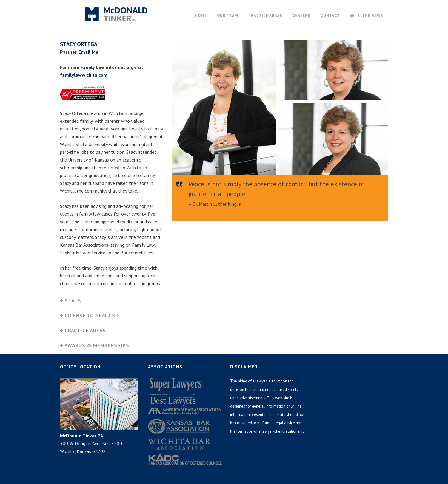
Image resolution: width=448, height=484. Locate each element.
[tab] (112, 301)
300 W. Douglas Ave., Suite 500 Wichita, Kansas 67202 (91, 443)
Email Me (88, 52)
